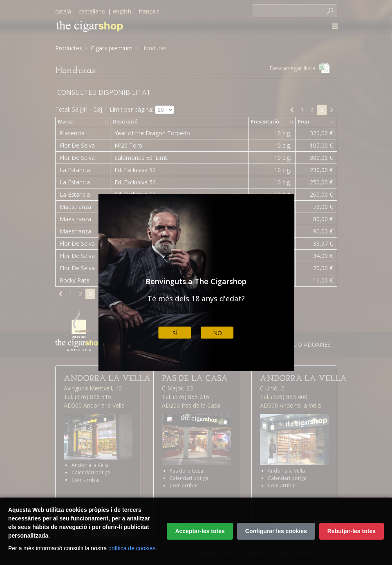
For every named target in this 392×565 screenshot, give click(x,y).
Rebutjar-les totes (352, 531)
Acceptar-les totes (200, 531)
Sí (175, 333)
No (217, 333)
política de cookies (132, 548)
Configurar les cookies (276, 531)
